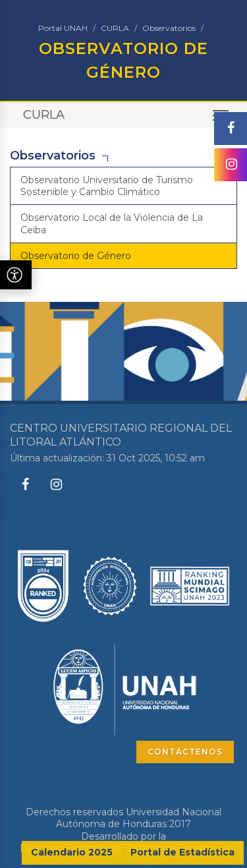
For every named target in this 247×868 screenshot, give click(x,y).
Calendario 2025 (72, 852)
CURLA (115, 28)
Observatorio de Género (76, 256)
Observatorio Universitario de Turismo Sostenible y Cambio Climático (107, 186)
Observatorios (169, 28)
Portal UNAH (63, 28)
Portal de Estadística (182, 852)
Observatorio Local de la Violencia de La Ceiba (112, 223)
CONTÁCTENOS (185, 752)
